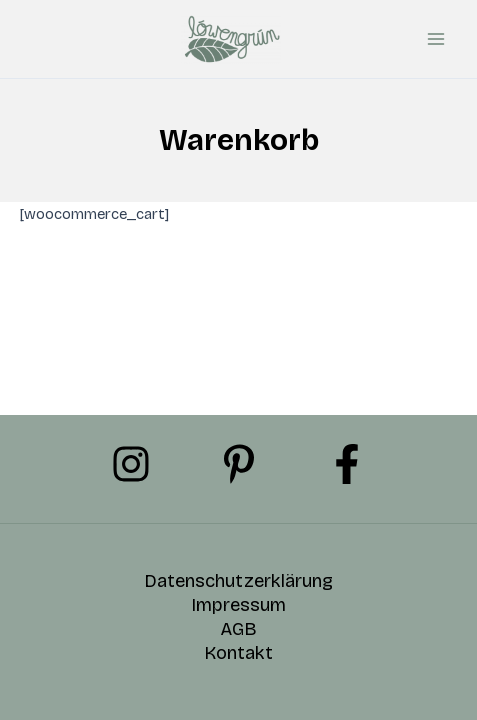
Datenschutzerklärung (238, 581)
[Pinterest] (239, 464)
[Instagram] (131, 464)
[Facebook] (347, 464)
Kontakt (238, 653)
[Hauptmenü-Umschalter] (436, 39)
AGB (238, 629)
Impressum (238, 605)
